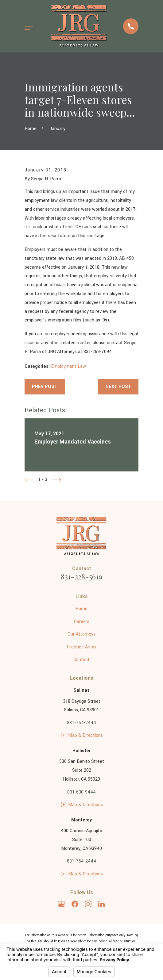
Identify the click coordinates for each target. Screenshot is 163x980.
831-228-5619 (81, 576)
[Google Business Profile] (61, 904)
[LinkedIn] (101, 904)
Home (81, 609)
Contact (81, 660)
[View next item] (57, 480)
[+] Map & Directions (82, 735)
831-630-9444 (81, 792)
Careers (82, 622)
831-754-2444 (81, 723)
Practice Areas (81, 647)
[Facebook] (75, 904)
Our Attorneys (81, 634)
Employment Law (68, 366)
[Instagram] (88, 904)
